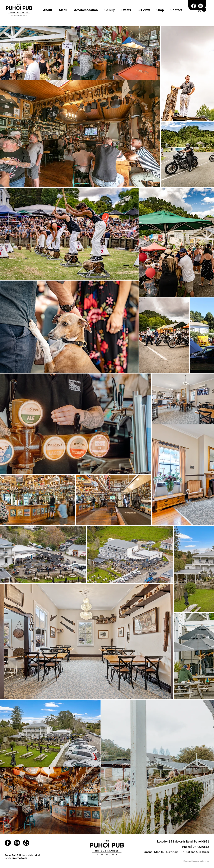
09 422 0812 (201, 847)
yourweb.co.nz (202, 861)
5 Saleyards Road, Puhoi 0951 (190, 841)
